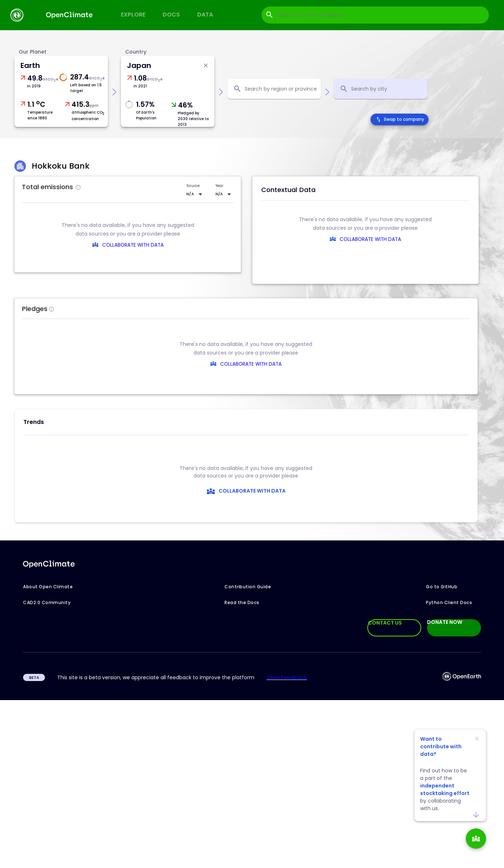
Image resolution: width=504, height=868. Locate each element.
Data (205, 15)
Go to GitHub (442, 587)
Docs (171, 15)
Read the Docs (242, 602)
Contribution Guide (248, 587)
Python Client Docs (449, 602)
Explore (133, 15)
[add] (476, 839)
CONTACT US (385, 623)
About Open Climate (48, 587)
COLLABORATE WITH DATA (133, 245)
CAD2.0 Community (47, 602)
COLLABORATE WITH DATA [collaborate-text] (243, 364)
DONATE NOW (445, 622)
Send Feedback (287, 677)
